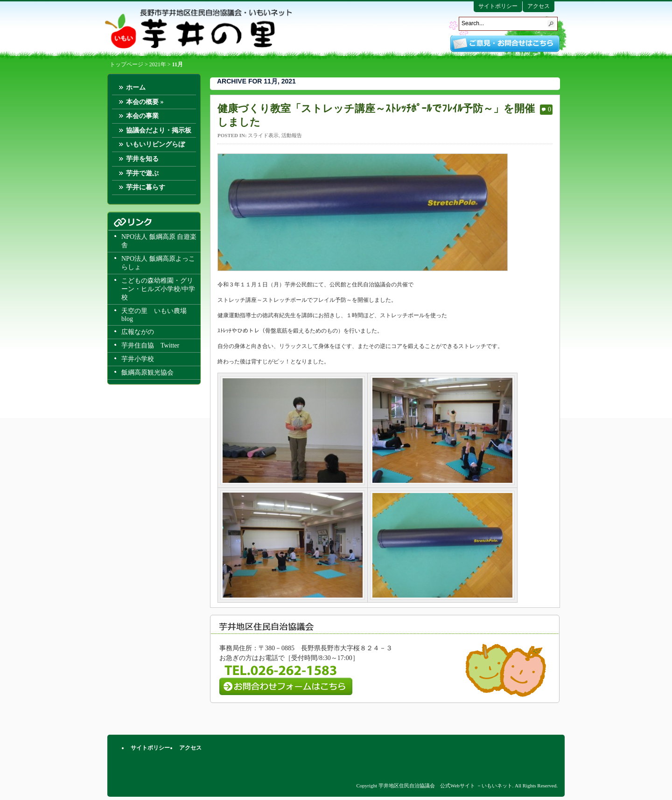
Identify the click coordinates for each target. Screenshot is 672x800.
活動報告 (292, 135)
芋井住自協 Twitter (150, 345)
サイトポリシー (498, 6)
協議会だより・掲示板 (159, 130)
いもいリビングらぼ (155, 144)
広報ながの (138, 332)
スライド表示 (263, 135)
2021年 (158, 64)
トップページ (126, 64)
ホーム (136, 87)
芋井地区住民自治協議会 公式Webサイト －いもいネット (198, 29)
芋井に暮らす (146, 187)
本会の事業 (142, 116)
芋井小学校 (138, 359)
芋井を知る (142, 159)
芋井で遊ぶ (142, 173)
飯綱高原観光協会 (147, 372)
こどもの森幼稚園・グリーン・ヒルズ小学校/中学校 (158, 289)
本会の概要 (145, 102)
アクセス (539, 6)
